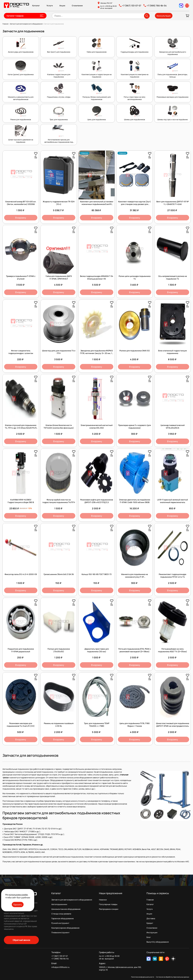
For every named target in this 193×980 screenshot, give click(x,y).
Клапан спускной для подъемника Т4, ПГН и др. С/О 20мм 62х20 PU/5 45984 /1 (21, 428)
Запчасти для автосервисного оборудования (72, 900)
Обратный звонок (21, 940)
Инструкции (152, 933)
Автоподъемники (59, 904)
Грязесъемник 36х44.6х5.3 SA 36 (59, 574)
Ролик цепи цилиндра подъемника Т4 (135, 277)
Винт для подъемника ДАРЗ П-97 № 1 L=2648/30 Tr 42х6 (173, 203)
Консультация (164, 16)
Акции (62, 6)
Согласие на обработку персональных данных (173, 977)
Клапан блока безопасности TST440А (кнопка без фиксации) (59, 427)
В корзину (21, 218)
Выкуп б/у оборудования (158, 942)
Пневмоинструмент (60, 933)
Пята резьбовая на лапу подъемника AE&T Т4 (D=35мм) (173, 650)
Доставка (151, 918)
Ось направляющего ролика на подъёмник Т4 (173, 277)
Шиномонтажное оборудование (66, 909)
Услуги (50, 6)
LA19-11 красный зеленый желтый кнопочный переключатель (173, 501)
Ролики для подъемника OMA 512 (135, 351)
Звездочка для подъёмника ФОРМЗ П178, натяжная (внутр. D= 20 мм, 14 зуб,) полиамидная (97, 353)
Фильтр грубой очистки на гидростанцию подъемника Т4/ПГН (59, 501)
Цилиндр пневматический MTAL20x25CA (173, 427)
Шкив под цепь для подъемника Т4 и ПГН (59, 352)
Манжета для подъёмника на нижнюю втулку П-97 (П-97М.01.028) (135, 577)
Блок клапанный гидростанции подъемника (173, 352)
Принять (18, 905)
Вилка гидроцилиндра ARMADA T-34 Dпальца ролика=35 (97, 277)
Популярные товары (108, 904)
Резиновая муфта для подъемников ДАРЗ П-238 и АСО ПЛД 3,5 (97, 501)
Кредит (150, 923)
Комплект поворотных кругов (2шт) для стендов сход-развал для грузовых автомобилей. (135, 204)
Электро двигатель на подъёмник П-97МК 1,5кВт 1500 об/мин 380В (135, 501)
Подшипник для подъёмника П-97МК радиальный (21, 650)
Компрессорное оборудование (65, 928)
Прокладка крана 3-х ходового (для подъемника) (135, 427)
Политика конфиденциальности (143, 977)
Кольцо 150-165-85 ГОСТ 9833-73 (97, 574)
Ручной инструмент (60, 923)
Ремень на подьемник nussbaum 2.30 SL (59, 725)
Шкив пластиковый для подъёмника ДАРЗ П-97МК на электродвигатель (173, 725)
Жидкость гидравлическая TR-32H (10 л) (59, 203)
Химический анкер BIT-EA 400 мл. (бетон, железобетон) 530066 (21, 203)
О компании (77, 6)
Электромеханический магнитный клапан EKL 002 (97, 427)
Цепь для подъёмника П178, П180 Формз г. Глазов (135, 725)
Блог (149, 937)
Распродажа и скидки (109, 909)
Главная (150, 900)
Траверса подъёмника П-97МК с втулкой (21, 277)
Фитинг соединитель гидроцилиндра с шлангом (21, 352)
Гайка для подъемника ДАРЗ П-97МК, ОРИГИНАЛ (59, 277)
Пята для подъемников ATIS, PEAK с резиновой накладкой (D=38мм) (135, 650)
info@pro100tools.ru (60, 967)
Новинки (103, 900)
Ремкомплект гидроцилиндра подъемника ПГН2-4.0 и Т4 (173, 576)
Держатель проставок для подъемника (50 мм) (97, 650)
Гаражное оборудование (63, 918)
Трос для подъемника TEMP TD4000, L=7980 (97, 725)
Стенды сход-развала (61, 914)
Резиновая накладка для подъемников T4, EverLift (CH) (21, 725)
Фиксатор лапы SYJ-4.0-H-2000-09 (21, 574)
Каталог (36, 6)
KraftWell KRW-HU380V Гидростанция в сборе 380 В (21, 501)
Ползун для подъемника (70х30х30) (59, 650)
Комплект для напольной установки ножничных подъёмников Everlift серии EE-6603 (97, 204)
